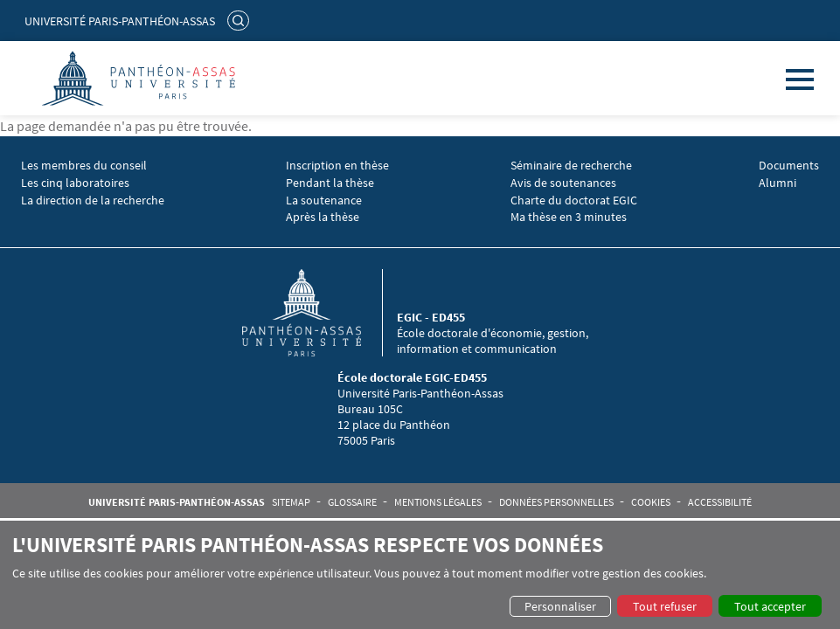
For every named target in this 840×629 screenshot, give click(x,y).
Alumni (778, 183)
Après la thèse (323, 217)
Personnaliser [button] (560, 606)
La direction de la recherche (93, 200)
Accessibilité (720, 502)
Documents (789, 166)
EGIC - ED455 (431, 317)
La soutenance (324, 200)
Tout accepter (770, 606)
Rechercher (240, 20)
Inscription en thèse (337, 166)
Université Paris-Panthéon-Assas (120, 21)
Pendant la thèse (330, 183)
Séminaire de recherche (571, 166)
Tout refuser (665, 606)
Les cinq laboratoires (75, 183)
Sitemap (291, 502)
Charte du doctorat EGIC (574, 200)
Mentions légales (438, 502)
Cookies (651, 502)
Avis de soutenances (563, 183)
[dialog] (420, 575)
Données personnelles (556, 502)
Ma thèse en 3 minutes (569, 217)
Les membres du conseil (84, 166)
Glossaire (352, 502)
